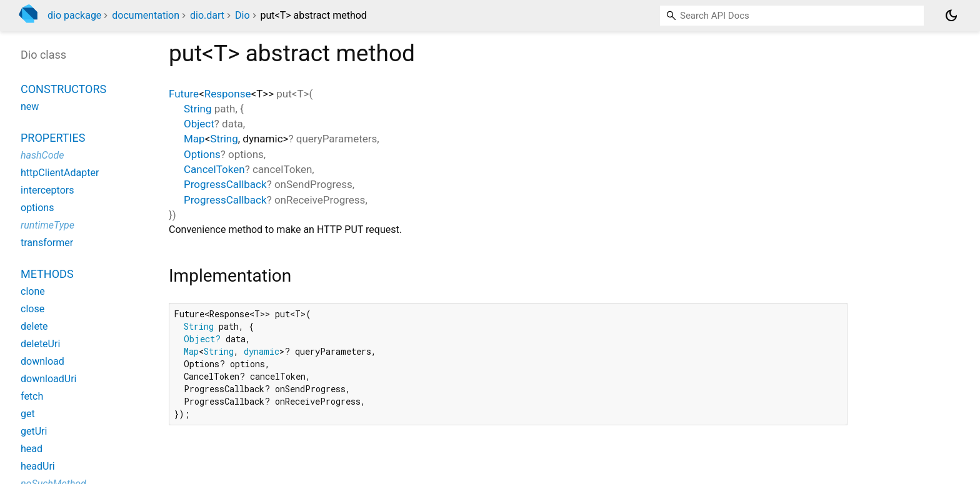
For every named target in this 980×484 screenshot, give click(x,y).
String (197, 109)
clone (33, 291)
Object (199, 124)
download (42, 361)
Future (184, 94)
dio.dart (207, 15)
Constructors (63, 89)
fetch (32, 396)
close (32, 309)
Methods (47, 274)
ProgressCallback (225, 184)
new (30, 106)
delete (34, 326)
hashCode (42, 155)
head (32, 449)
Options (202, 154)
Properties (53, 138)
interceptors (47, 190)
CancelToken (214, 169)
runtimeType (47, 225)
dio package (74, 15)
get (28, 414)
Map (194, 139)
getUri (34, 431)
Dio (242, 15)
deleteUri (40, 344)
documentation (146, 15)
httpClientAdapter (60, 173)
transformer (47, 243)
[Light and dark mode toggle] (951, 16)
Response (228, 94)
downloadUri (48, 379)
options (37, 208)
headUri (38, 466)
